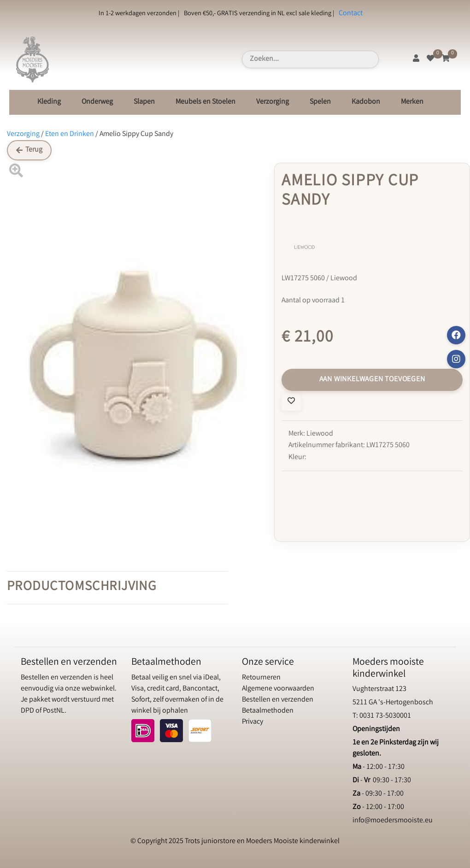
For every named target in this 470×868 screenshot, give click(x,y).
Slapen (144, 102)
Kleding (49, 102)
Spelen (320, 102)
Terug (29, 150)
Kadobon (366, 102)
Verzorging (273, 102)
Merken (412, 102)
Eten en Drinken (70, 134)
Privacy (253, 722)
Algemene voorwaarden (278, 689)
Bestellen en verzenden (278, 700)
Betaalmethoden (268, 711)
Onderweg (97, 102)
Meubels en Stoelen (206, 102)
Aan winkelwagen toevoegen (372, 380)
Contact (351, 14)
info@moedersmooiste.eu (393, 821)
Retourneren (261, 678)
